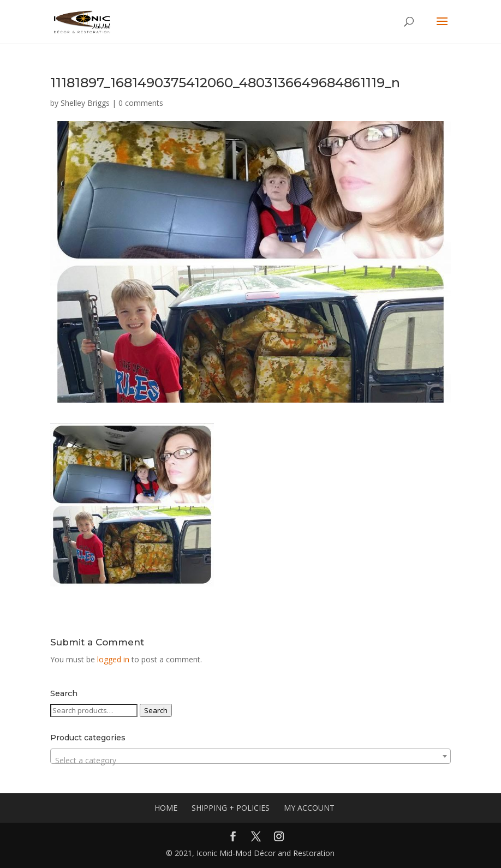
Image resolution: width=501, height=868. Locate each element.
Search (156, 710)
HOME (166, 808)
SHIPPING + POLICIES (231, 808)
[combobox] (250, 756)
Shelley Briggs (85, 103)
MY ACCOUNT (309, 808)
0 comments (141, 103)
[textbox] (250, 761)
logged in (113, 659)
